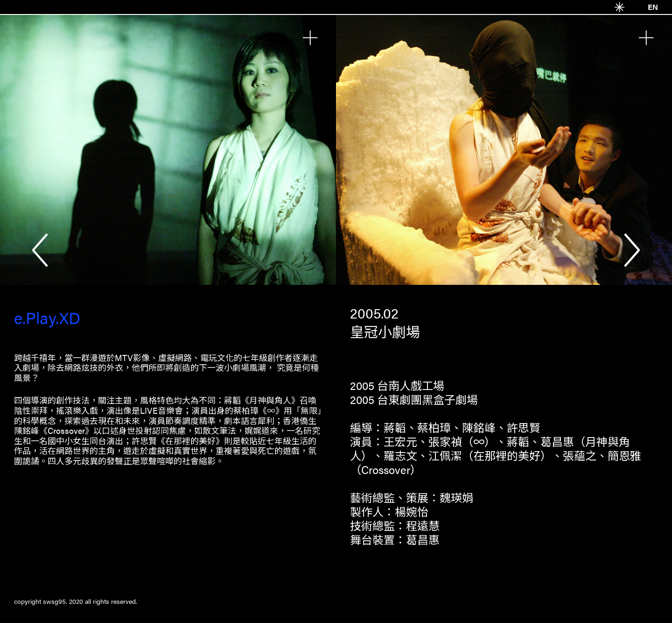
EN (653, 7)
